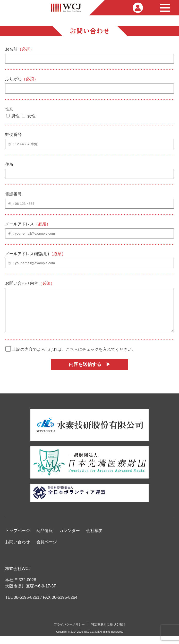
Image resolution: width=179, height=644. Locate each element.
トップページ (18, 538)
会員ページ (47, 550)
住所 (9, 164)
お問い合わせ (18, 550)
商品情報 (45, 538)
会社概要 (95, 538)
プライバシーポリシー (69, 632)
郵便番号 (13, 135)
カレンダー (70, 538)
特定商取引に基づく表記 (108, 632)
